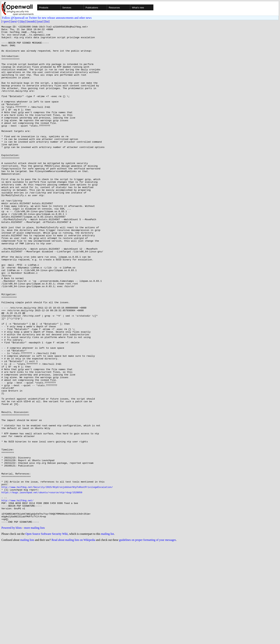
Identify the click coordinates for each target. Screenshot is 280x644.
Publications (92, 8)
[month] (31, 22)
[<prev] (6, 22)
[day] (23, 22)
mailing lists (27, 639)
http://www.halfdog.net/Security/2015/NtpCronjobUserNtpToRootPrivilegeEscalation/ (57, 580)
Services (67, 8)
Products (44, 8)
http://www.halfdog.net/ (17, 596)
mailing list (107, 633)
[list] (47, 22)
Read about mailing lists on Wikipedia (73, 639)
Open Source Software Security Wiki (47, 633)
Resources (114, 8)
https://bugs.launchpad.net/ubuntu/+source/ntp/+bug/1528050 (42, 586)
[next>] (15, 22)
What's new (138, 8)
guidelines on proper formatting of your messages (147, 639)
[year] (40, 22)
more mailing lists (34, 627)
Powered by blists (12, 627)
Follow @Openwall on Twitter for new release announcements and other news (47, 18)
